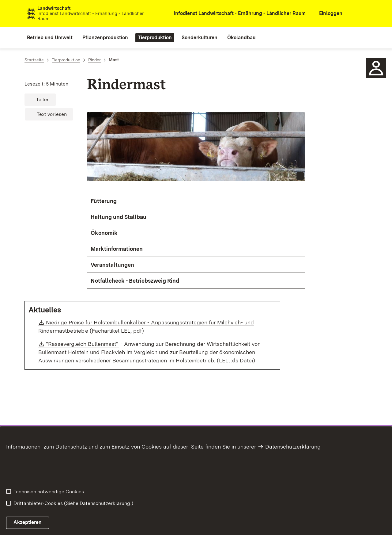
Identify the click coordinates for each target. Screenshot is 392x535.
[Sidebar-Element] (376, 68)
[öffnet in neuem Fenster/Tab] (236, 14)
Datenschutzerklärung (293, 447)
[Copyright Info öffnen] (300, 176)
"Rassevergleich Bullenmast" (82, 344)
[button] (40, 100)
